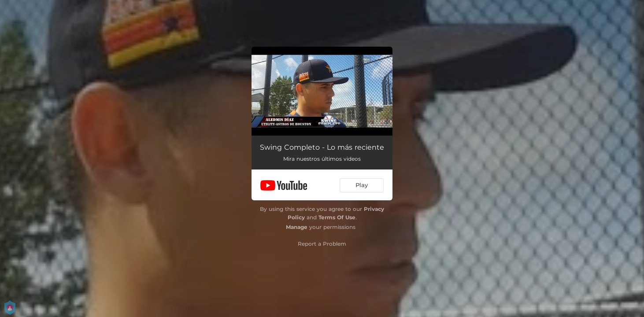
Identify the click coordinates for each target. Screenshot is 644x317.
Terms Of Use (337, 217)
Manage (297, 227)
